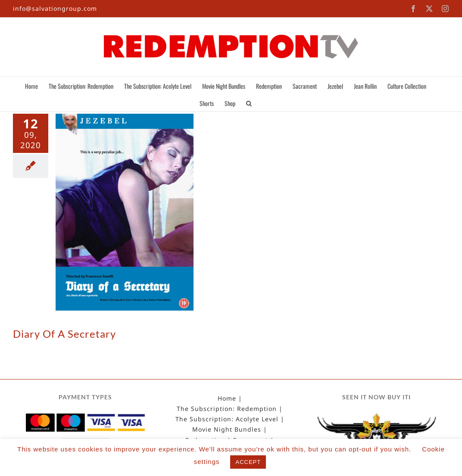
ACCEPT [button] (248, 462)
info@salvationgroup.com (55, 8)
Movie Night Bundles (227, 429)
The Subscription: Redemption (227, 409)
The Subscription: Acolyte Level (227, 419)
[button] (249, 103)
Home (227, 398)
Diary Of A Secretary (64, 334)
